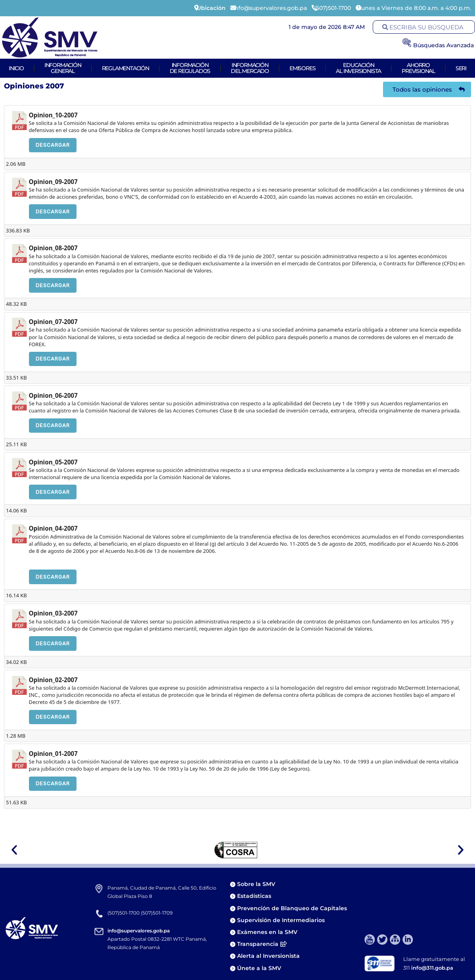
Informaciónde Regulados (190, 68)
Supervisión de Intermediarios (281, 920)
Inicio (16, 68)
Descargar (53, 145)
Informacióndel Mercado (250, 68)
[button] (14, 850)
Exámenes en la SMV (267, 932)
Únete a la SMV (259, 968)
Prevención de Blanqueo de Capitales (292, 908)
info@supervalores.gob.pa (139, 931)
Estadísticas (255, 896)
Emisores (302, 68)
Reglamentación (125, 68)
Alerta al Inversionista (268, 956)
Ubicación (211, 8)
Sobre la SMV (256, 884)
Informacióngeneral (63, 68)
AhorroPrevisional (418, 68)
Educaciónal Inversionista (358, 68)
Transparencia (262, 944)
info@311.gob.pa (432, 968)
